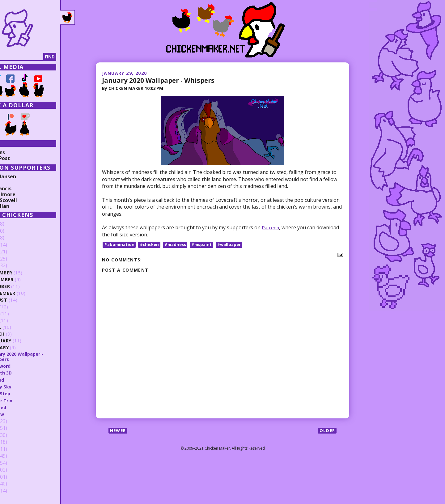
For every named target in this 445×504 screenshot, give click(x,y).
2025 (15, 231)
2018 (15, 428)
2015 (15, 449)
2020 (15, 266)
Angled (22, 380)
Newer (119, 431)
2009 (15, 491)
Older (327, 431)
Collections (19, 152)
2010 (15, 484)
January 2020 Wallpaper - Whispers (162, 80)
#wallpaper (236, 245)
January (25, 347)
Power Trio (27, 400)
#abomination (120, 245)
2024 (15, 238)
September (28, 293)
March (23, 334)
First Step (25, 393)
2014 (15, 456)
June (20, 313)
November (27, 280)
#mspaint (207, 245)
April (21, 327)
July (19, 307)
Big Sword (26, 366)
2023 (15, 245)
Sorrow (23, 414)
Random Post (21, 158)
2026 (15, 224)
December (27, 273)
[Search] (37, 57)
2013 (15, 463)
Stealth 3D (26, 373)
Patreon (271, 227)
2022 (15, 252)
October (25, 286)
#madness (179, 245)
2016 (15, 442)
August (24, 300)
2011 (15, 477)
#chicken (151, 245)
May (19, 320)
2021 (15, 259)
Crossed (23, 407)
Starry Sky (26, 387)
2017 (15, 435)
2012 (15, 470)
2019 (15, 421)
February (26, 341)
